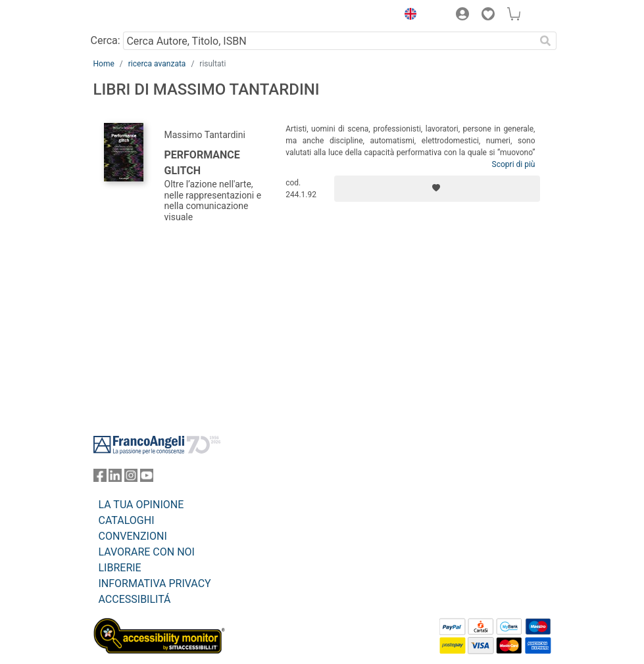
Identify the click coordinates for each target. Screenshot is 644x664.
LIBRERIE (120, 568)
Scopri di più (514, 164)
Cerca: (106, 40)
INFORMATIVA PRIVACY (155, 583)
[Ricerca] (546, 41)
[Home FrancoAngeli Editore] (137, 16)
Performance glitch (202, 163)
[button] (408, 16)
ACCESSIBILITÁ (135, 599)
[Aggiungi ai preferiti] (437, 189)
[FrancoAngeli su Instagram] (131, 478)
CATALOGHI (127, 520)
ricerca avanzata (157, 64)
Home (104, 64)
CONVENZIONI (133, 536)
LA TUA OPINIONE (141, 505)
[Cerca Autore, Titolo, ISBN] (329, 41)
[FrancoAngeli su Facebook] (100, 478)
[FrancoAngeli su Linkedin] (115, 478)
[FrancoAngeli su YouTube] (147, 478)
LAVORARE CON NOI (147, 552)
